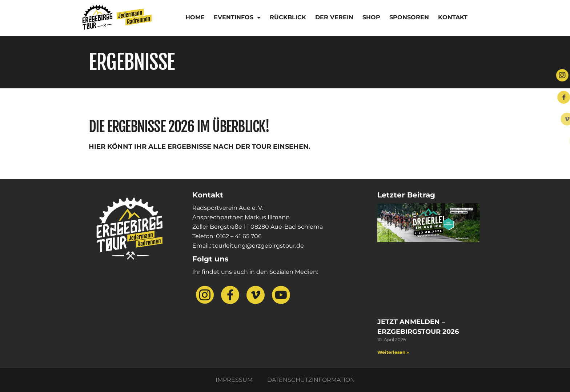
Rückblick (288, 17)
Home (195, 17)
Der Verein (334, 17)
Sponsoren (409, 17)
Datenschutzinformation (311, 380)
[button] (16, 376)
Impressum (234, 380)
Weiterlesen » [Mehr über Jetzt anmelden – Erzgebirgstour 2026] (393, 352)
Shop (371, 17)
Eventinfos (237, 17)
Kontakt (453, 17)
